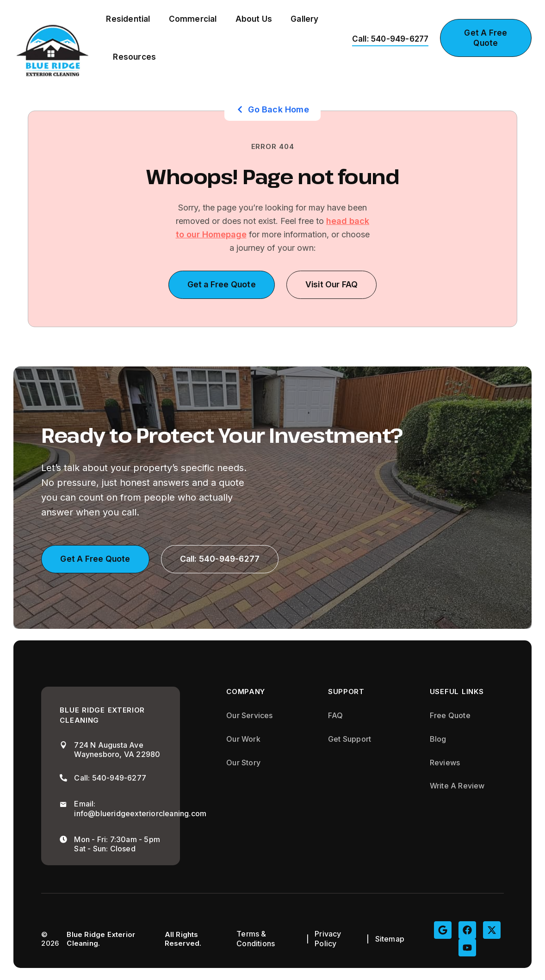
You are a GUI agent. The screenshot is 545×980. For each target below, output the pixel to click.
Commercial (193, 19)
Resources (134, 57)
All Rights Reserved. (183, 940)
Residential (128, 19)
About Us (254, 19)
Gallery (304, 19)
